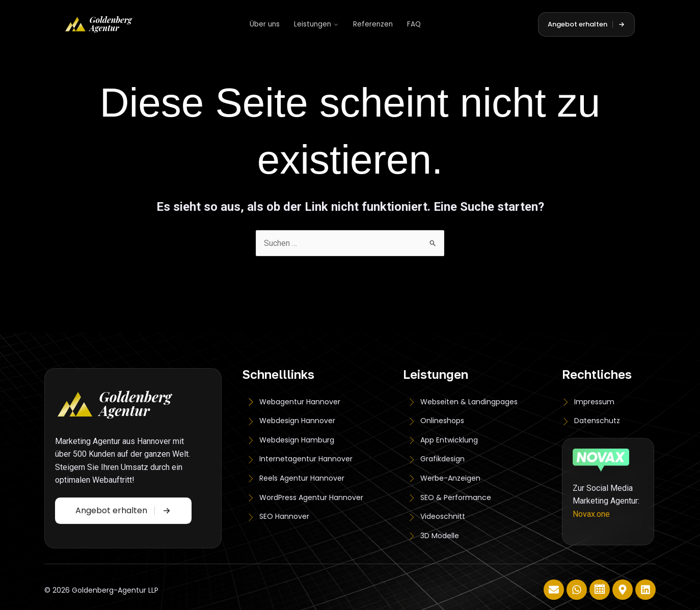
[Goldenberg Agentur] (99, 24)
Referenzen (373, 24)
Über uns (265, 24)
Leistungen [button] (316, 24)
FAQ (414, 24)
